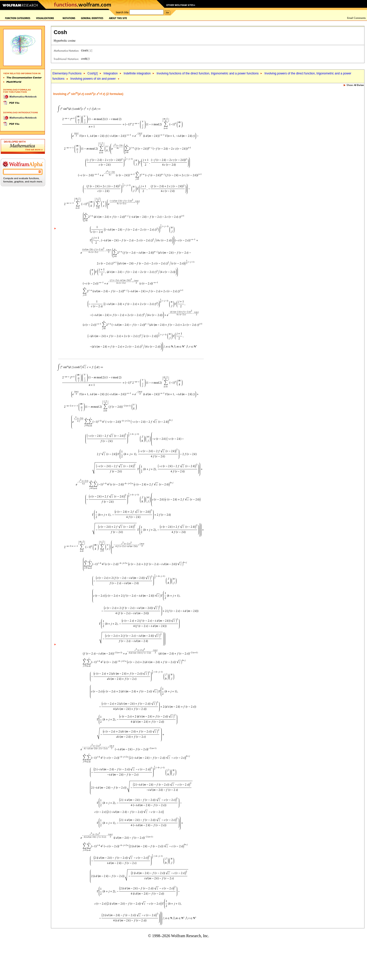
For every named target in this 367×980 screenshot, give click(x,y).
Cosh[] (92, 73)
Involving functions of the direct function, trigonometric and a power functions (208, 73)
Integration (111, 73)
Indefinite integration (137, 73)
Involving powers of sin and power (93, 79)
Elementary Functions (67, 73)
